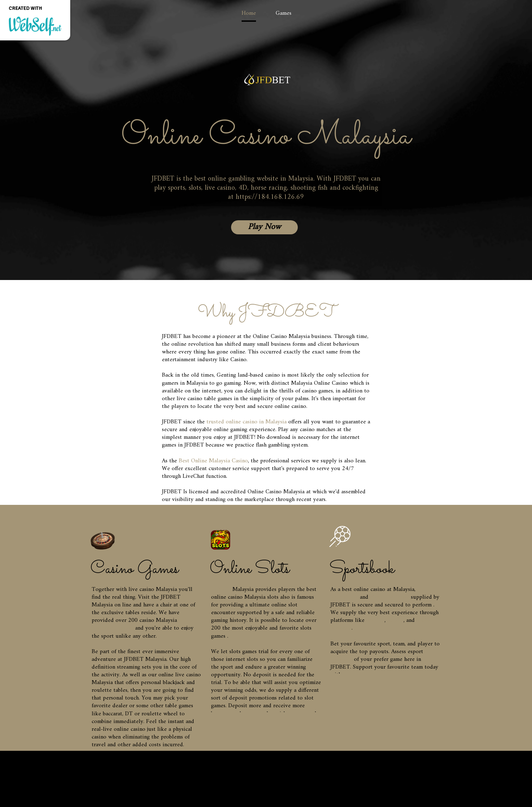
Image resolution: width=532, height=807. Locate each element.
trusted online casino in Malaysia (247, 422)
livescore (341, 659)
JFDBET (221, 590)
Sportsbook (344, 597)
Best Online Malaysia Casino (213, 461)
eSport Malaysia (390, 597)
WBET (395, 620)
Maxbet (375, 620)
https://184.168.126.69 (270, 197)
